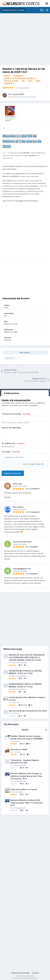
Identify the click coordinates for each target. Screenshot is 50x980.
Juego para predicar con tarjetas (24, 789)
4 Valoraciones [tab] (11, 393)
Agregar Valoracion (13, 473)
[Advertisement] (24, 38)
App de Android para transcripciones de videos (28, 711)
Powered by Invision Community (25, 978)
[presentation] (21, 435)
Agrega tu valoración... (14, 457)
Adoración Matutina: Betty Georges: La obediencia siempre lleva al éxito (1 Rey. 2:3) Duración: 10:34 (26, 776)
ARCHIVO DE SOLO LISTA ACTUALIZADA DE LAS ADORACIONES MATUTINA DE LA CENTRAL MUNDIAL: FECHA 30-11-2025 (27, 658)
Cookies (35, 973)
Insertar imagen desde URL (33, 464)
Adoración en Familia (19, 749)
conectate (33, 405)
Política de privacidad (20, 973)
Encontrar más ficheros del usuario (22, 97)
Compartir (25, 352)
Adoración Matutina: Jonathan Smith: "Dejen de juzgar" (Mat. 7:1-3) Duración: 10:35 (27, 803)
